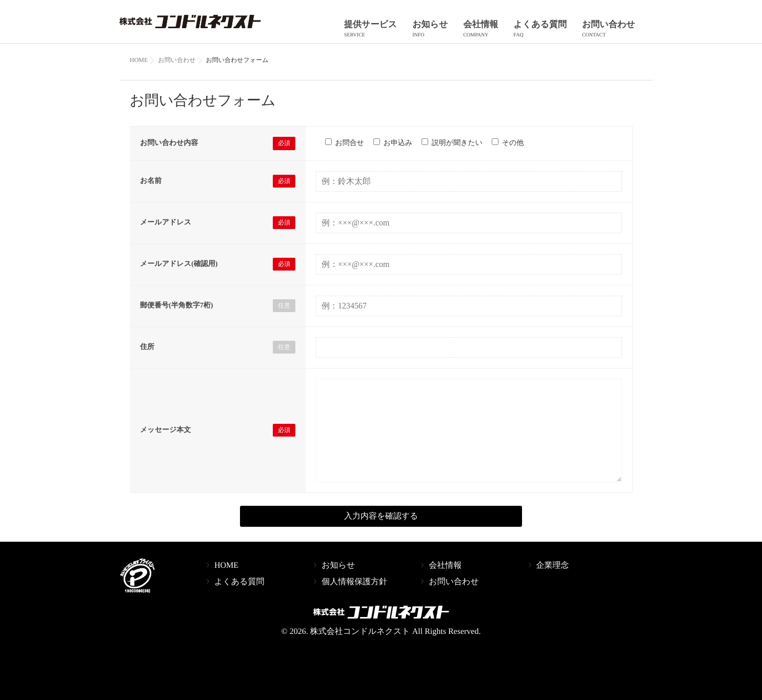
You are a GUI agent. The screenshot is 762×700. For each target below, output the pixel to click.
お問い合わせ (611, 31)
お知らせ (446, 31)
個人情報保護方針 (354, 590)
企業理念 (553, 574)
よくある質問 (547, 31)
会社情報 (492, 31)
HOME (226, 574)
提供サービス (391, 31)
